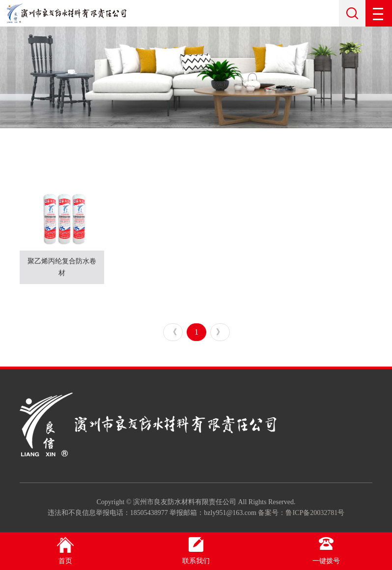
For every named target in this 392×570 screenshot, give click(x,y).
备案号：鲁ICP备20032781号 (301, 513)
